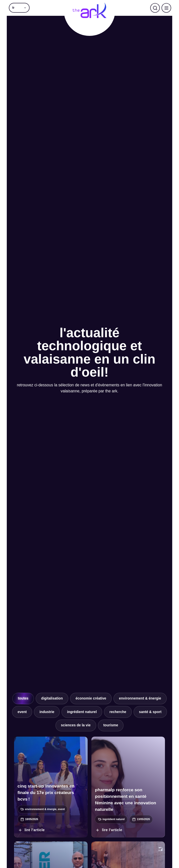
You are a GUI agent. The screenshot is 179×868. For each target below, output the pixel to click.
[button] (19, 8)
